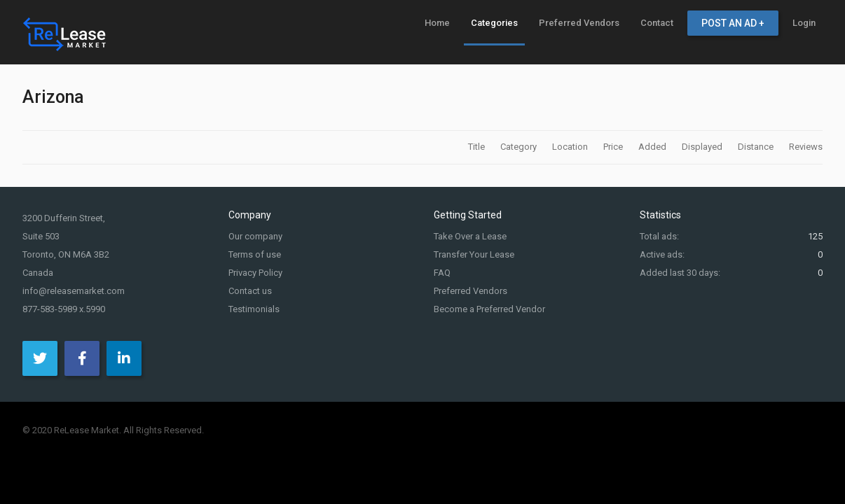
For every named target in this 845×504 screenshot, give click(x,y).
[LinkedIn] (124, 358)
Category (520, 147)
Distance (757, 147)
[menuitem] (437, 23)
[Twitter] (40, 358)
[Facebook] (82, 358)
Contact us (250, 291)
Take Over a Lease (470, 236)
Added (653, 147)
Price (614, 147)
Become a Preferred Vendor (489, 309)
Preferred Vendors (470, 291)
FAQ (442, 273)
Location (571, 147)
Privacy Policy (255, 273)
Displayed (703, 147)
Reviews (806, 147)
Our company (255, 236)
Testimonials (254, 309)
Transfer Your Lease (474, 254)
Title (478, 147)
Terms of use (255, 254)
